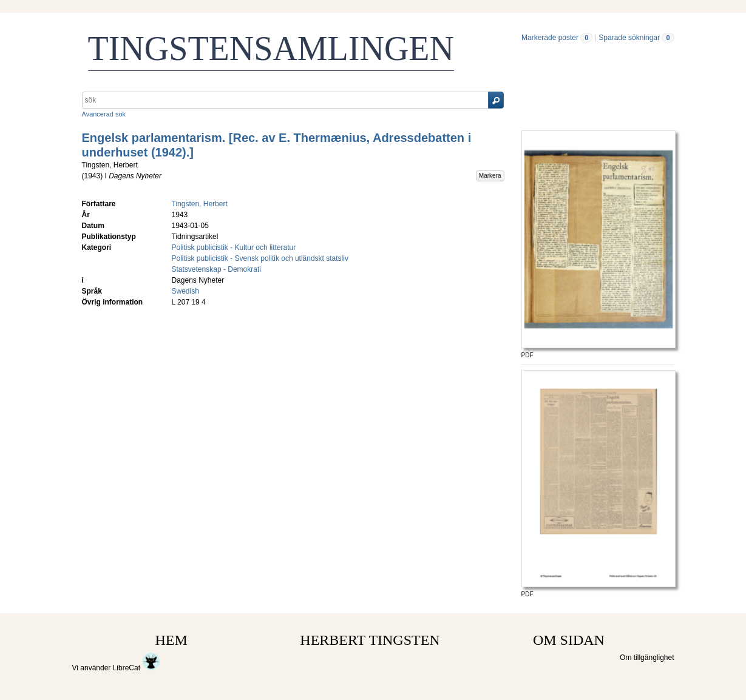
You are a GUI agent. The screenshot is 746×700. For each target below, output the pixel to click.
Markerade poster (550, 38)
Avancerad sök (104, 114)
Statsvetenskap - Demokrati (216, 269)
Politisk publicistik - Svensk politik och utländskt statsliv (260, 258)
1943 (93, 176)
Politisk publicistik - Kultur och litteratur (234, 247)
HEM (171, 640)
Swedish (185, 291)
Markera (490, 176)
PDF (527, 355)
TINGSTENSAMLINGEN (271, 49)
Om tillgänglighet (647, 658)
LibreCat (137, 668)
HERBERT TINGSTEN (370, 640)
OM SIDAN (569, 640)
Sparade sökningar (629, 38)
